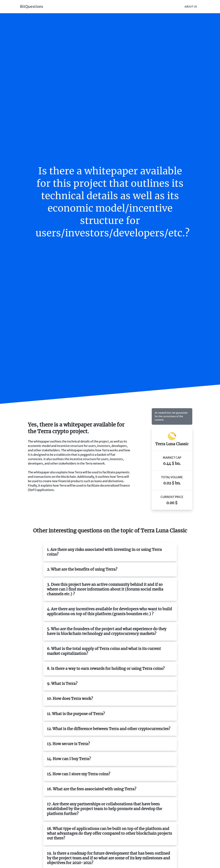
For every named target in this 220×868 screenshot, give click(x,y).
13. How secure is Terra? (68, 744)
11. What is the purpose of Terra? (76, 714)
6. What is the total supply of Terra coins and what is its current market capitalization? (104, 651)
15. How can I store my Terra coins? (79, 774)
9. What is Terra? (62, 684)
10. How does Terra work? (70, 699)
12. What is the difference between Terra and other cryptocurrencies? (109, 729)
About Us (191, 7)
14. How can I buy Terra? (69, 759)
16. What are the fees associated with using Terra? (92, 789)
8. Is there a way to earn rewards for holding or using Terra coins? (106, 669)
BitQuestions (32, 7)
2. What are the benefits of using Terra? (82, 569)
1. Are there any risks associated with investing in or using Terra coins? (104, 552)
